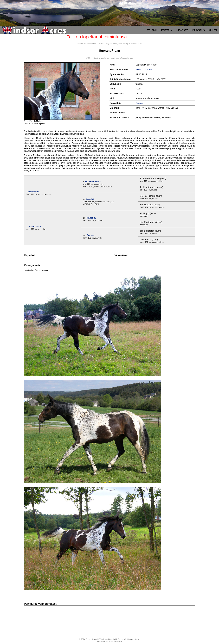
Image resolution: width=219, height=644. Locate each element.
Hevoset (182, 30)
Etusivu (152, 30)
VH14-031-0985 (144, 70)
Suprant (140, 103)
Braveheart (34, 192)
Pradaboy (91, 218)
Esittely (167, 30)
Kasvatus (198, 30)
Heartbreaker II (93, 182)
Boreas (90, 235)
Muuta (213, 30)
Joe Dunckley (116, 641)
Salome (90, 199)
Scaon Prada (35, 226)
